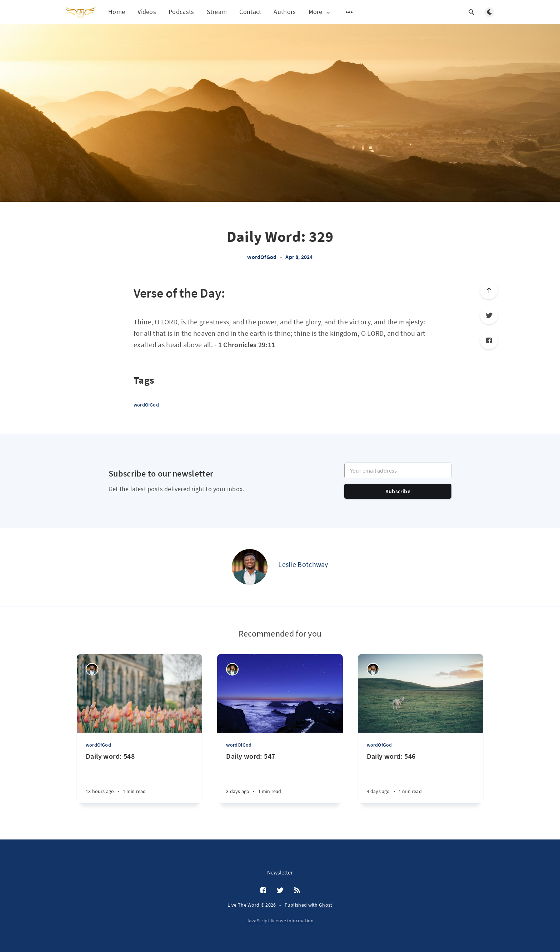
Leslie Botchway (303, 564)
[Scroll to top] (489, 290)
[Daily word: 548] (139, 777)
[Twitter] (489, 315)
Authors (285, 12)
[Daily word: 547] (280, 777)
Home (117, 12)
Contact (250, 12)
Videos (147, 12)
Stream (217, 12)
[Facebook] (489, 340)
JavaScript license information (280, 921)
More (320, 12)
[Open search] (471, 12)
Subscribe (398, 491)
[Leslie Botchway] (250, 567)
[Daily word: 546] (421, 777)
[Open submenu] (349, 12)
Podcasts (181, 12)
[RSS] (297, 891)
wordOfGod (262, 257)
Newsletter (280, 872)
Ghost (326, 905)
